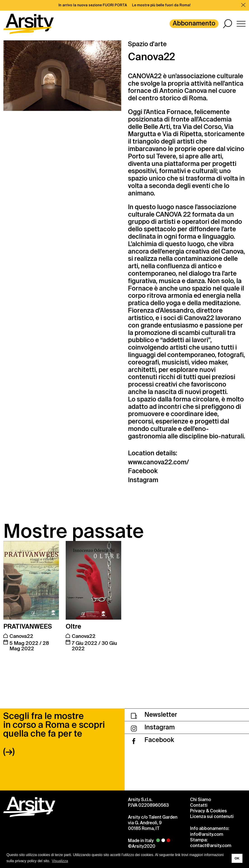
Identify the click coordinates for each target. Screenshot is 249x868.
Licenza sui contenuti (212, 816)
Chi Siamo (201, 800)
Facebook (143, 471)
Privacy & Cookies (208, 811)
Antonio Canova (183, 91)
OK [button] (237, 858)
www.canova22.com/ (158, 462)
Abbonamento (194, 23)
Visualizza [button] (60, 861)
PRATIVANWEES (28, 626)
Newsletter (154, 715)
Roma (198, 98)
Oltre (73, 626)
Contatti (199, 805)
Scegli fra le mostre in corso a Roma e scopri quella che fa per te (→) (54, 734)
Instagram (143, 480)
